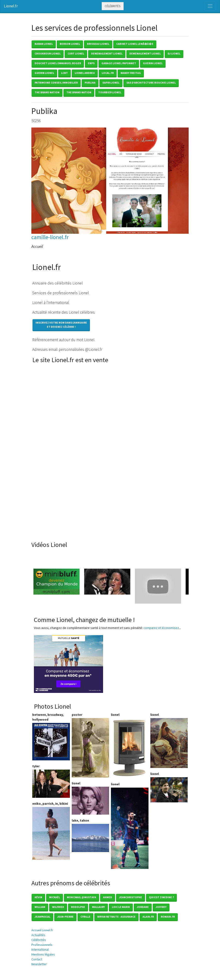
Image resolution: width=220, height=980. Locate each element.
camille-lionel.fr (50, 237)
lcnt (64, 73)
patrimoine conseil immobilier (56, 83)
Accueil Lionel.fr (42, 930)
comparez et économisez (161, 628)
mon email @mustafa (82, 897)
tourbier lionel (110, 92)
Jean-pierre (65, 917)
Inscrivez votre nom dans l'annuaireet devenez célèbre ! (61, 325)
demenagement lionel (107, 53)
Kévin (38, 897)
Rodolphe (78, 907)
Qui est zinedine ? (161, 897)
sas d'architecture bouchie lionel (151, 83)
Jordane (143, 907)
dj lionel (174, 53)
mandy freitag (131, 73)
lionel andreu (85, 73)
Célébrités (113, 6)
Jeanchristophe (131, 897)
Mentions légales (43, 954)
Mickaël (55, 897)
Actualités (38, 935)
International (40, 950)
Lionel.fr (11, 6)
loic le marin (121, 907)
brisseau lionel (98, 44)
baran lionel (44, 44)
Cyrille (85, 917)
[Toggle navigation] (210, 6)
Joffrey (161, 907)
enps (91, 63)
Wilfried (58, 907)
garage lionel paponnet (119, 63)
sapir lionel (111, 83)
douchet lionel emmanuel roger (58, 63)
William (40, 907)
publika (90, 83)
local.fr (108, 73)
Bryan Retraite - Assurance (116, 917)
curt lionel (76, 53)
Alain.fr (148, 917)
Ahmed (108, 897)
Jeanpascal (42, 917)
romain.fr (168, 917)
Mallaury (98, 907)
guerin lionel (153, 63)
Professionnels (42, 945)
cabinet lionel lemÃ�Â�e (135, 44)
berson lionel (70, 44)
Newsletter (39, 964)
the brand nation (47, 92)
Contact (37, 959)
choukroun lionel (48, 53)
